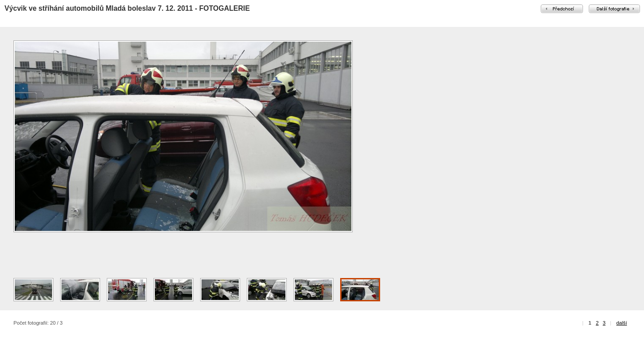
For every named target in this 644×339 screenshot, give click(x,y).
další (622, 323)
